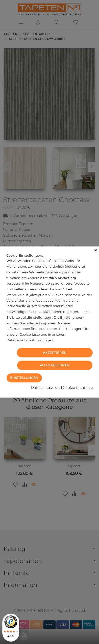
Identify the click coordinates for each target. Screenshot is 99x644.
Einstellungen (24, 378)
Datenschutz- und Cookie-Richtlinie (62, 388)
